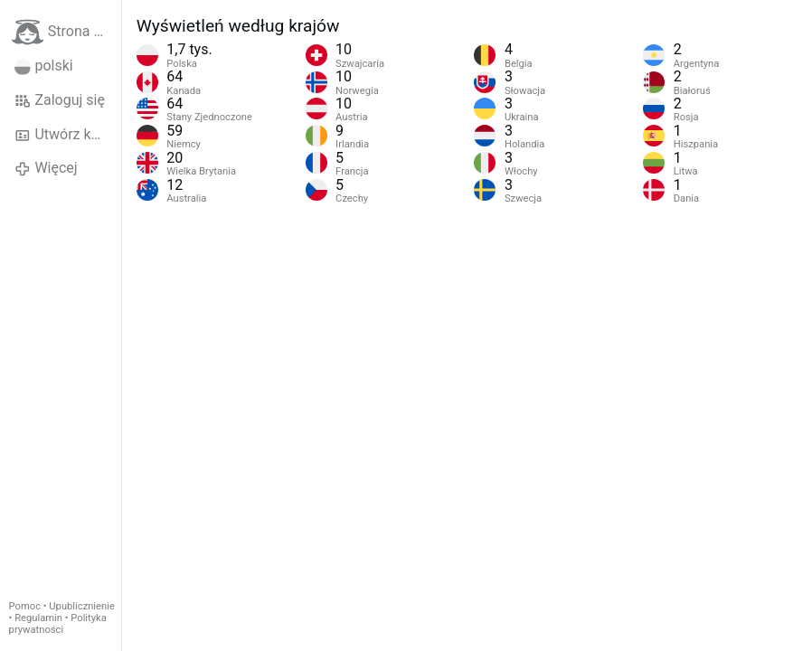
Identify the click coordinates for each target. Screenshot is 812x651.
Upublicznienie (82, 606)
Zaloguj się (60, 100)
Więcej (46, 168)
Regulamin (38, 618)
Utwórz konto (67, 135)
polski (44, 66)
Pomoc (25, 606)
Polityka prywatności (58, 624)
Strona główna (66, 32)
